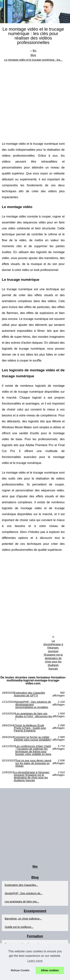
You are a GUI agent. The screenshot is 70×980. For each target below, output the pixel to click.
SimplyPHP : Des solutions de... (24, 893)
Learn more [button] (35, 961)
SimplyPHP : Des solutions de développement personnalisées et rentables (33, 705)
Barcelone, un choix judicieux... (23, 919)
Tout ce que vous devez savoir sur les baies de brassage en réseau (33, 763)
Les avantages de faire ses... (22, 902)
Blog (33, 55)
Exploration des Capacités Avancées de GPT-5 (29, 694)
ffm (35, 51)
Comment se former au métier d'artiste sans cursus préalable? (33, 738)
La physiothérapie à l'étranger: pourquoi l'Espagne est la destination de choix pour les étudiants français (53, 655)
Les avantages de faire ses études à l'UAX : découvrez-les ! (34, 716)
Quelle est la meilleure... (19, 927)
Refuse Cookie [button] (20, 970)
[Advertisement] (35, 99)
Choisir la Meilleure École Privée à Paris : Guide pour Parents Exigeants (30, 728)
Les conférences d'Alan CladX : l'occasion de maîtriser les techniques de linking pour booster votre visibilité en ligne (33, 750)
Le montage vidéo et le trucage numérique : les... (33, 60)
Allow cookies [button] (50, 970)
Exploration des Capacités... (21, 885)
